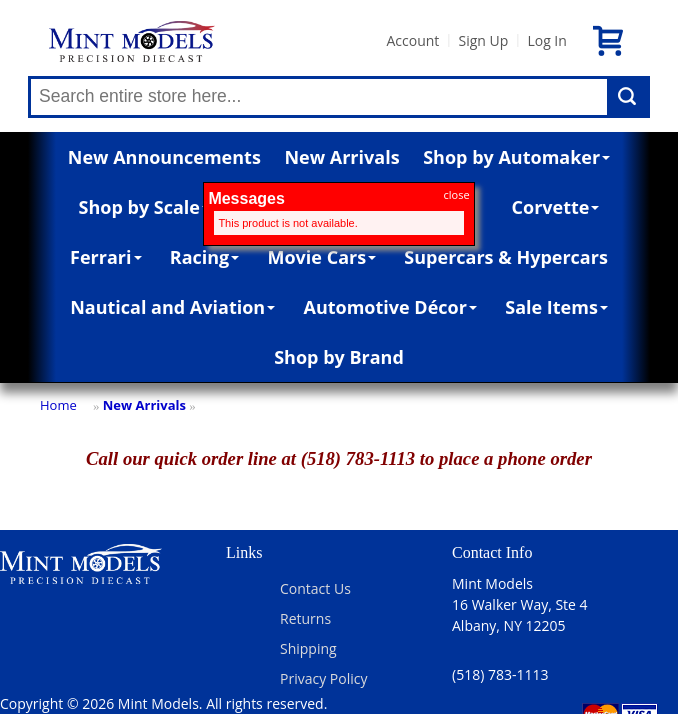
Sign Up (483, 40)
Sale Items (556, 307)
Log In (546, 40)
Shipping (308, 648)
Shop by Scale (144, 207)
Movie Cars (322, 257)
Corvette (556, 207)
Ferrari (105, 257)
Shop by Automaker (516, 157)
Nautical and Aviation (172, 307)
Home (58, 405)
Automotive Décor (389, 307)
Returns (305, 618)
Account (412, 40)
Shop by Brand (339, 357)
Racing (205, 257)
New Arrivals (341, 157)
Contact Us (315, 588)
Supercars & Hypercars (506, 257)
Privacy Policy (323, 678)
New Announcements (164, 157)
